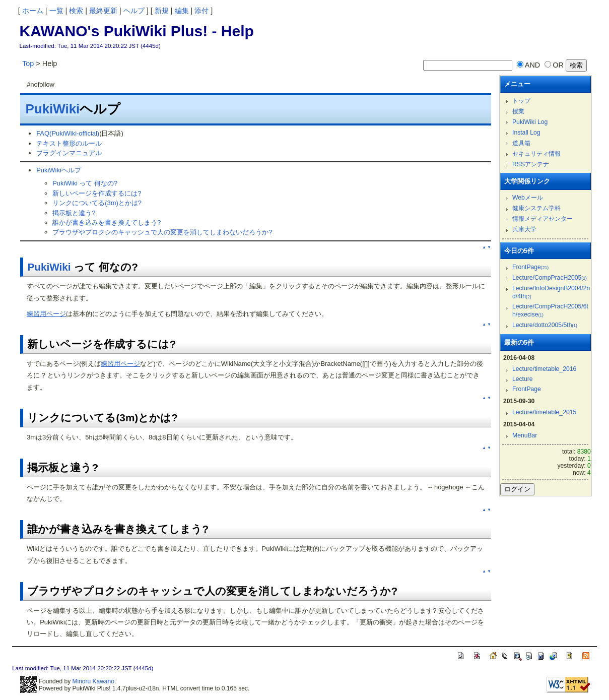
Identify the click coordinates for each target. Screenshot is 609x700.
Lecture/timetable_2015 (544, 412)
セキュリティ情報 (536, 154)
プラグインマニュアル (69, 153)
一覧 (56, 11)
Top (28, 63)
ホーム (33, 11)
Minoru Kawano (93, 681)
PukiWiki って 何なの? (85, 183)
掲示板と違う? (74, 213)
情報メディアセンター (543, 219)
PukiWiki (53, 109)
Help (238, 31)
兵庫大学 (524, 229)
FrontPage (530, 267)
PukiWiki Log (530, 122)
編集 (182, 11)
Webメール (528, 198)
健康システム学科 (536, 208)
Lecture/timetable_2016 (544, 369)
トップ (521, 101)
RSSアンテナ (531, 164)
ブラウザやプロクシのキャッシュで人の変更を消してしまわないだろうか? (162, 232)
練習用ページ (46, 314)
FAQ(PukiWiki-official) (68, 133)
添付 (201, 11)
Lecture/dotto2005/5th (545, 325)
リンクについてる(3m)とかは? (97, 203)
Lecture (523, 379)
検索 (76, 11)
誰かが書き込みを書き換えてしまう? (107, 222)
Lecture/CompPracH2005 (550, 278)
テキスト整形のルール (69, 143)
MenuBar (525, 435)
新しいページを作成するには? (97, 193)
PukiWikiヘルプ (59, 170)
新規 (162, 11)
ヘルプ (134, 11)
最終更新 (103, 11)
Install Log (526, 133)
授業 (518, 111)
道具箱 (521, 143)
